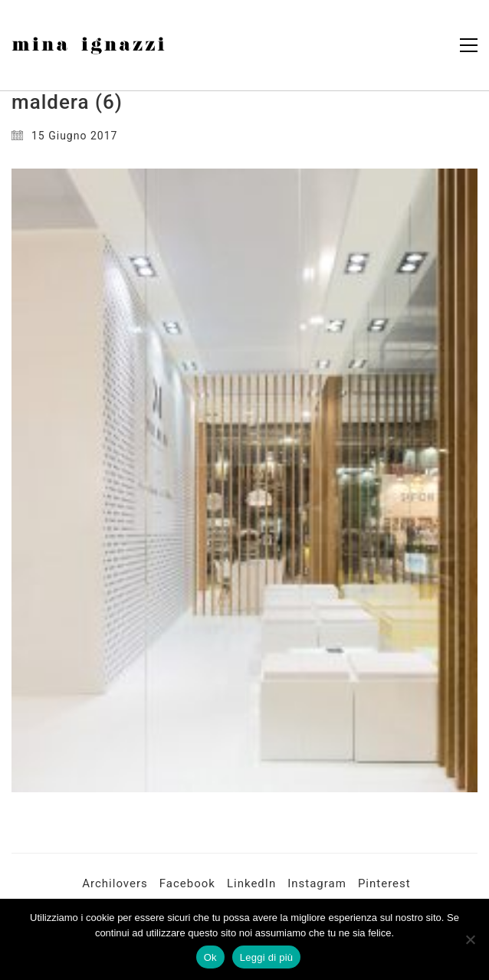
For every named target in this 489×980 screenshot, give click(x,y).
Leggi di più (267, 957)
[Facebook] (187, 884)
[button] (469, 45)
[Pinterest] (384, 884)
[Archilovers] (115, 884)
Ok (210, 957)
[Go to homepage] (88, 46)
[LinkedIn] (251, 884)
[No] (470, 939)
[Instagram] (317, 884)
